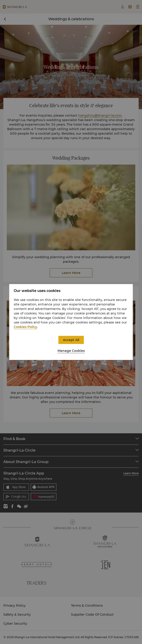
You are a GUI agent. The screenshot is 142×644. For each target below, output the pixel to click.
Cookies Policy (25, 327)
